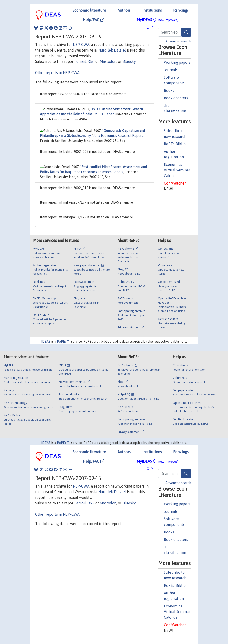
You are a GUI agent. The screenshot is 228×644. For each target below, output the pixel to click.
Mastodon (108, 61)
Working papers (177, 62)
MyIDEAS (158, 20)
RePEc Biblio (175, 144)
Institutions (152, 10)
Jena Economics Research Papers (118, 136)
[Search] (186, 32)
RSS (91, 61)
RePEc (64, 342)
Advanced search (178, 41)
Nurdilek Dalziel (112, 50)
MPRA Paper (104, 114)
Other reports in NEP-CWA (57, 73)
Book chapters (176, 98)
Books (169, 90)
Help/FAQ (94, 20)
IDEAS (46, 342)
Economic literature (89, 10)
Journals (171, 70)
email (81, 61)
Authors (124, 10)
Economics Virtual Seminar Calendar (177, 170)
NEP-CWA (81, 45)
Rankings (181, 10)
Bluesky (129, 61)
